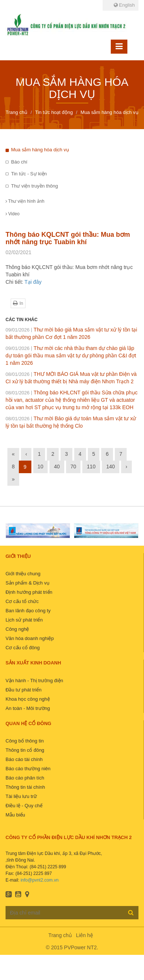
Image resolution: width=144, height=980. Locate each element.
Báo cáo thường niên (28, 769)
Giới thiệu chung (23, 574)
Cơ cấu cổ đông (23, 648)
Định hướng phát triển (29, 592)
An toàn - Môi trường (28, 708)
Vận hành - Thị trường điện (34, 681)
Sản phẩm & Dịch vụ (28, 583)
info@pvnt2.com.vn (40, 880)
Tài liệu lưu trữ (21, 796)
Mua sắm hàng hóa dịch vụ (40, 150)
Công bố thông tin (25, 741)
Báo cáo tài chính (24, 759)
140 (111, 467)
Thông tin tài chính (25, 787)
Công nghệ (17, 629)
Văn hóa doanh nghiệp (30, 638)
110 (91, 467)
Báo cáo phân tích (25, 778)
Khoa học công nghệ (28, 699)
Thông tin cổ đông (25, 750)
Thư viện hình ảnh (25, 201)
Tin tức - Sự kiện (29, 174)
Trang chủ (60, 935)
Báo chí (19, 162)
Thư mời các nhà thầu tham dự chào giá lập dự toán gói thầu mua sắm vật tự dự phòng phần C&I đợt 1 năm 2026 (71, 356)
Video (13, 214)
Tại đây (33, 282)
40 (57, 467)
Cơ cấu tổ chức (22, 601)
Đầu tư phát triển (23, 690)
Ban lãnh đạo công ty (28, 611)
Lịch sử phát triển (24, 620)
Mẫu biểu (15, 815)
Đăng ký (131, 912)
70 (73, 467)
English (124, 5)
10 (41, 467)
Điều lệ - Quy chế (24, 806)
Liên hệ (85, 935)
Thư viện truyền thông (35, 186)
